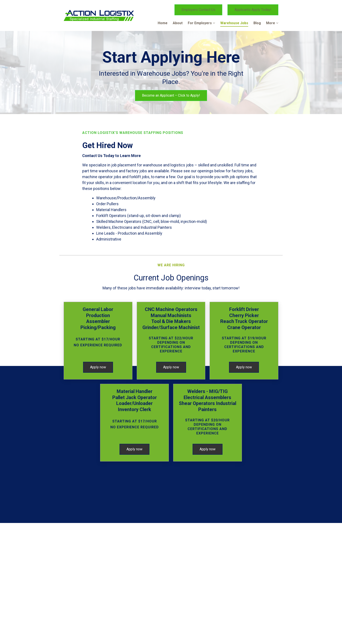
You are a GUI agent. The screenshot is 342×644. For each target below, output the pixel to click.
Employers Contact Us (198, 10)
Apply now (98, 367)
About (178, 23)
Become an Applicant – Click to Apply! (171, 95)
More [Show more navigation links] (271, 23)
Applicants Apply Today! (253, 10)
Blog (257, 23)
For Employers (200, 23)
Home (163, 23)
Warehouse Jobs (234, 23)
